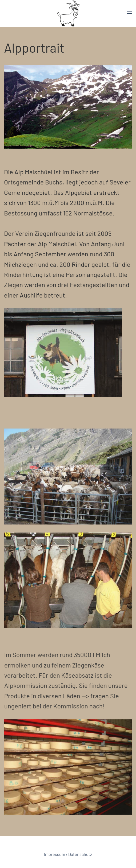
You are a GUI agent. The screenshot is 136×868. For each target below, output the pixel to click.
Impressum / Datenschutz (68, 855)
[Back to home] (68, 13)
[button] (129, 13)
